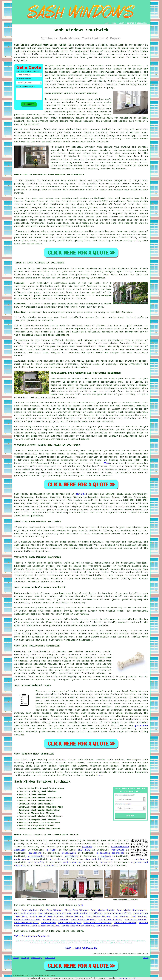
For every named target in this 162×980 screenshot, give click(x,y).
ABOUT (122, 23)
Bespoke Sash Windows (27, 920)
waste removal (23, 859)
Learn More (124, 978)
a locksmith (51, 866)
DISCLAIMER (142, 23)
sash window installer (74, 187)
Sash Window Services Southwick (42, 782)
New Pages (25, 958)
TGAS (106, 463)
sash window (104, 102)
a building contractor (110, 853)
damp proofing (36, 862)
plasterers (35, 853)
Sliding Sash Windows (56, 920)
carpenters (106, 862)
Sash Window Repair (103, 910)
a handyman (104, 856)
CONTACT (130, 23)
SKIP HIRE (84, 850)
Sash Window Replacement (132, 910)
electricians (58, 859)
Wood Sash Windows (51, 910)
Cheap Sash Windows (77, 910)
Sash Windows (30, 910)
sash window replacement (112, 697)
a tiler (52, 850)
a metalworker (37, 856)
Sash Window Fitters (98, 917)
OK (134, 978)
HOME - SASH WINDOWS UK (81, 948)
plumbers (87, 847)
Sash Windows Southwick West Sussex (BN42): (41, 45)
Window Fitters (74, 917)
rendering (138, 859)
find (24, 760)
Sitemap (16, 958)
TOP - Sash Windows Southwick (32, 936)
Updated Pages (37, 958)
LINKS (114, 23)
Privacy (146, 958)
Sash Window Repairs (84, 920)
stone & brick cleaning (99, 859)
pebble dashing (72, 862)
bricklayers (69, 853)
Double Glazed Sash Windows (46, 917)
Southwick (81, 494)
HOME (106, 23)
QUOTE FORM (141, 726)
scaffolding (71, 856)
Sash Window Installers (87, 913)
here (99, 775)
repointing (118, 850)
